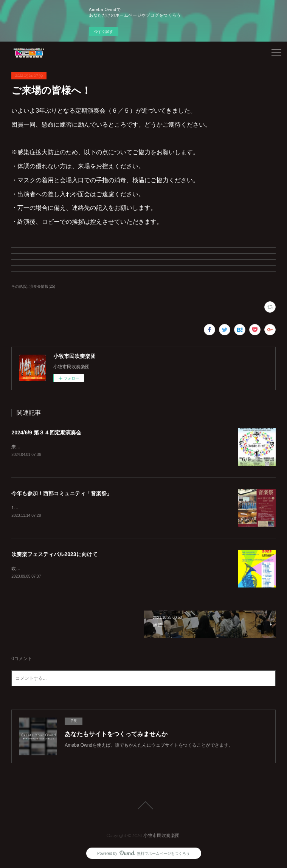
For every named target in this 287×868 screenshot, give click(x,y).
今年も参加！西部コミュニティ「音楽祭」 (62, 494)
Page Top (143, 807)
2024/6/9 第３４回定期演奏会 (46, 432)
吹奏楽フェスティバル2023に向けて (54, 555)
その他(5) (19, 286)
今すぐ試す (104, 32)
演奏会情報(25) (42, 286)
